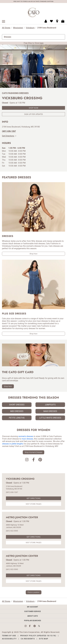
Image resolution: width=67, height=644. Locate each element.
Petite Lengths (17, 418)
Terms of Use (9, 636)
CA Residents (28, 639)
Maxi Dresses (50, 411)
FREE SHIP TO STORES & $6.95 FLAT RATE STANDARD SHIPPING (33, 1)
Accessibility (9, 639)
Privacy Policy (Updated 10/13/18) (38, 636)
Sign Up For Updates (34, 114)
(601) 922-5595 (12, 531)
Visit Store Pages (34, 504)
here (42, 43)
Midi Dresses (17, 411)
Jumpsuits (50, 405)
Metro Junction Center (22, 517)
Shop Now (33, 108)
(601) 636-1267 (12, 492)
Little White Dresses (50, 418)
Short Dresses (17, 405)
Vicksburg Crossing (20, 479)
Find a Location (34, 592)
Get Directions (9, 136)
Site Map (44, 639)
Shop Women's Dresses (33, 452)
